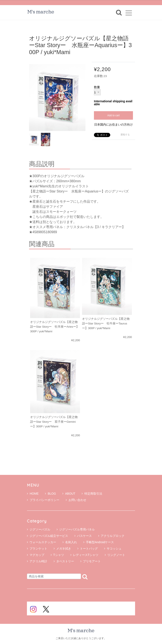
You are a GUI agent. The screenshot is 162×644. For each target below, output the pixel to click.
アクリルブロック (113, 536)
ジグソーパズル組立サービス (49, 536)
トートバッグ (89, 549)
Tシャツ (59, 555)
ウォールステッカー (43, 542)
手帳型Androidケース (100, 542)
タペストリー (65, 561)
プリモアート (92, 561)
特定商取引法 (92, 494)
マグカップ (37, 555)
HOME (33, 494)
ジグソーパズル (40, 529)
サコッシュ (114, 549)
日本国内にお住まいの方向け (113, 125)
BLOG (50, 494)
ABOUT (69, 494)
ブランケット (38, 549)
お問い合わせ (76, 500)
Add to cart (113, 115)
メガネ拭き (64, 549)
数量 (97, 87)
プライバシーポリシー (43, 500)
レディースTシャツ (86, 555)
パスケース (84, 536)
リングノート (116, 555)
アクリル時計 (38, 561)
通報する (125, 135)
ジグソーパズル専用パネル (77, 529)
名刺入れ (71, 542)
